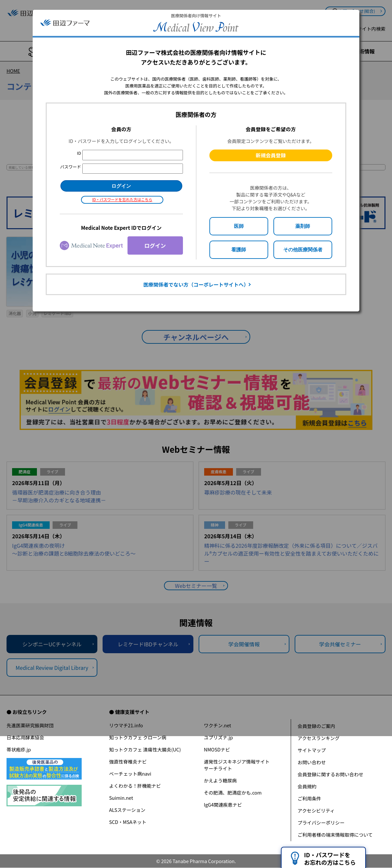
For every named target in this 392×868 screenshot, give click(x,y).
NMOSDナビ (217, 749)
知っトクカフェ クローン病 (138, 737)
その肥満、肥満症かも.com (233, 792)
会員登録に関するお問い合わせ (330, 774)
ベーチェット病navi (130, 773)
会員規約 (307, 786)
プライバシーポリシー (321, 822)
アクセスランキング (318, 738)
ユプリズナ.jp (218, 737)
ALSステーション (127, 810)
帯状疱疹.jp (19, 749)
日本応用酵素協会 (25, 737)
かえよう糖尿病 (220, 780)
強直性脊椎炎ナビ (128, 761)
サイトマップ (312, 750)
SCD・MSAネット (128, 822)
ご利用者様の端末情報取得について (335, 835)
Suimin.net (121, 798)
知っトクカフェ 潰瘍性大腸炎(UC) (145, 749)
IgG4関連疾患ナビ (223, 805)
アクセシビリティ (316, 810)
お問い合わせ (312, 762)
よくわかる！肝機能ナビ (135, 786)
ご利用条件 (309, 798)
